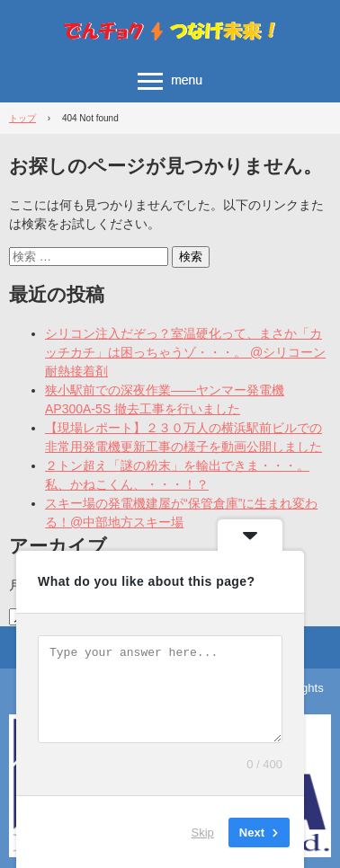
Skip (203, 832)
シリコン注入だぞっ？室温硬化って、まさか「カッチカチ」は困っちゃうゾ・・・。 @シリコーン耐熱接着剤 (185, 352)
